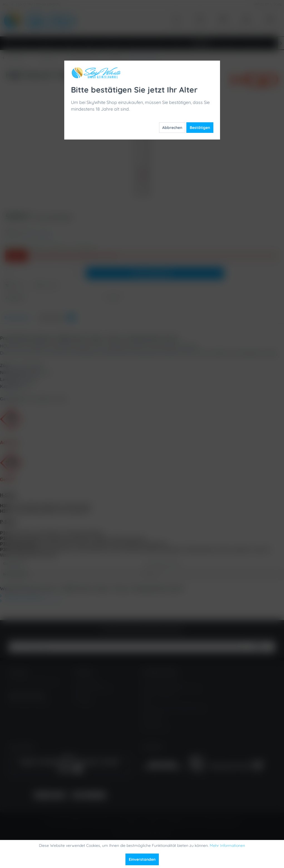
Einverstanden (142, 859)
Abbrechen (172, 128)
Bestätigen (200, 128)
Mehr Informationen (227, 845)
